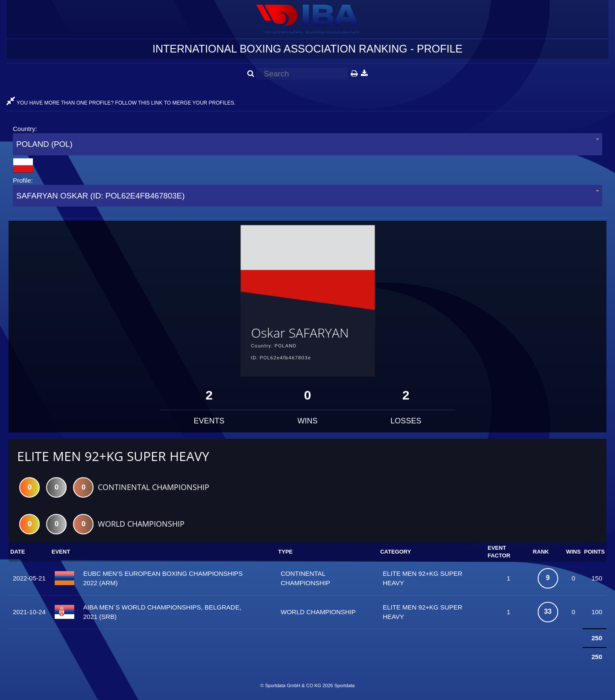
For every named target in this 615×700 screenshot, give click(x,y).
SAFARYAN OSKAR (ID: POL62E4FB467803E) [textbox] (100, 196)
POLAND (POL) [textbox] (44, 144)
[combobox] (307, 144)
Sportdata (345, 685)
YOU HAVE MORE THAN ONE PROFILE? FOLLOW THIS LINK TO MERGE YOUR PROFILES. (121, 103)
